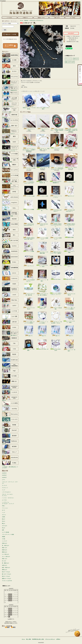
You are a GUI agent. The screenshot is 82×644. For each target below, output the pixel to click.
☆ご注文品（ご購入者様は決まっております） (10, 467)
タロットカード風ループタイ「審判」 (43, 102)
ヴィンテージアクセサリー (10, 83)
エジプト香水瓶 (10, 176)
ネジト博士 (10, 377)
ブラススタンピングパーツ (10, 187)
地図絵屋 (10, 339)
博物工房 (10, 382)
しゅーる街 (10, 317)
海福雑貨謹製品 (10, 56)
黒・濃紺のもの (5, 563)
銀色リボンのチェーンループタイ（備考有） (56, 248)
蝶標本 (10, 165)
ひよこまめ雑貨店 (10, 404)
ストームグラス (10, 170)
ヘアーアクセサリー (6, 492)
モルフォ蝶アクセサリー (10, 99)
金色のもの (5, 565)
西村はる (10, 398)
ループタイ (5, 500)
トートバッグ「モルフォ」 (56, 261)
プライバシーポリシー (50, 639)
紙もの (4, 519)
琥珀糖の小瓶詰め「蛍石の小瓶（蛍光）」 (29, 234)
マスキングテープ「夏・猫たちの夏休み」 (42, 290)
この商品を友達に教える (73, 38)
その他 (4, 539)
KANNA (10, 246)
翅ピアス (29, 331)
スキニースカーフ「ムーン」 (69, 261)
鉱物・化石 (10, 126)
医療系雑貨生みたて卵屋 (10, 214)
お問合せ (57, 18)
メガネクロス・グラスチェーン (36, 20)
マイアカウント (10, 21)
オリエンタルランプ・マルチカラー (57, 142)
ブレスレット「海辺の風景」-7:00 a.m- (43, 142)
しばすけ (10, 306)
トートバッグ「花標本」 (69, 345)
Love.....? (10, 452)
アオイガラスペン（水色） (29, 123)
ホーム (9, 18)
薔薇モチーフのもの (6, 579)
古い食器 (10, 61)
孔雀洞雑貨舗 (10, 268)
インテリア (5, 541)
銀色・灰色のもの (6, 568)
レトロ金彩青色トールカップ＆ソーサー (29, 178)
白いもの (4, 561)
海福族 (4, 537)
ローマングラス (10, 121)
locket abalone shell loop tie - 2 (56, 206)
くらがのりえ (10, 279)
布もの (4, 521)
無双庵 (10, 425)
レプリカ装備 (10, 154)
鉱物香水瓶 (10, 115)
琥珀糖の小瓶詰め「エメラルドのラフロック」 (69, 220)
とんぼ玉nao (10, 360)
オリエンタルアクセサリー (10, 104)
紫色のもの (5, 552)
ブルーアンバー (29, 261)
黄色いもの (5, 548)
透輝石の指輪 (69, 233)
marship (10, 409)
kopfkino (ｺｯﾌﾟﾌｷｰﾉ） (10, 290)
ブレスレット (5, 488)
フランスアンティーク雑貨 (8, 534)
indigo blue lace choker (69, 275)
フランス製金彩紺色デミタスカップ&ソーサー (57, 162)
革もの (4, 528)
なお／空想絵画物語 (10, 366)
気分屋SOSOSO (10, 257)
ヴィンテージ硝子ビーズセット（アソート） (56, 289)
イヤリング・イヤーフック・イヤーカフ (10, 483)
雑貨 (10, 137)
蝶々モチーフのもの (6, 574)
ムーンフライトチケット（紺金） (69, 317)
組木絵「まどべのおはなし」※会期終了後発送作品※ (57, 123)
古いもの (10, 72)
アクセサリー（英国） (10, 110)
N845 (10, 230)
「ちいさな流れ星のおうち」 (29, 276)
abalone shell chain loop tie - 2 (42, 220)
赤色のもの (5, 543)
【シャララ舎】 (10, 311)
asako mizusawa (10, 198)
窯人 (10, 236)
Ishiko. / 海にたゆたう (10, 208)
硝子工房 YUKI (10, 241)
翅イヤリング (69, 191)
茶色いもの (5, 559)
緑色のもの (5, 550)
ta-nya (10, 328)
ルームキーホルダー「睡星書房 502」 (56, 178)
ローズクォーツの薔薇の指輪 (42, 248)
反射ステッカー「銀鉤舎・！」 (71, 142)
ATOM (13, 627)
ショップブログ (41, 18)
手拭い (4, 506)
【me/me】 (10, 431)
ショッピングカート (73, 18)
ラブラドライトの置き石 (69, 290)
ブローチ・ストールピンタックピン (7, 495)
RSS (7, 627)
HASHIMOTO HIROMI (10, 387)
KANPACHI (10, 252)
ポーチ (4, 510)
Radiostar (10, 442)
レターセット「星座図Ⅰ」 (57, 99)
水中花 (10, 192)
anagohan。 (10, 203)
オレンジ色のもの (6, 556)
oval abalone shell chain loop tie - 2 (69, 206)
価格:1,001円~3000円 (70, 62)
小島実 (10, 284)
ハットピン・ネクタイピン (8, 498)
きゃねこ (10, 263)
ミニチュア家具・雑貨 (10, 181)
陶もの (4, 523)
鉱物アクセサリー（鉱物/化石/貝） (10, 88)
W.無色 (10, 463)
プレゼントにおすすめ (7, 581)
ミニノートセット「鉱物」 (69, 247)
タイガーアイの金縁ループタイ (29, 162)
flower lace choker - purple (56, 345)
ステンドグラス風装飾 (10, 160)
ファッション (5, 508)
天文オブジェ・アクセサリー (10, 132)
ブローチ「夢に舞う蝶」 (56, 304)
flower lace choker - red (42, 345)
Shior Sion (10, 301)
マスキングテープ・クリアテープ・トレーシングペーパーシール (10, 148)
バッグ (4, 512)
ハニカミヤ (10, 393)
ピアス (4, 480)
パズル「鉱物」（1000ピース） (42, 303)
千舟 (10, 344)
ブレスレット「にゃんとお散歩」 (42, 318)
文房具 (10, 142)
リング (4, 490)
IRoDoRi (10, 219)
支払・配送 (28, 639)
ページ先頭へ (77, 634)
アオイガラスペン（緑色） (43, 123)
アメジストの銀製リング (42, 234)
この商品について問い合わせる (73, 36)
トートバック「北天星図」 (29, 345)
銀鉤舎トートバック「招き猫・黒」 (42, 178)
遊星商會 (10, 436)
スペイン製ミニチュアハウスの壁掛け (69, 304)
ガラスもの (5, 526)
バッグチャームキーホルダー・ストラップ (8, 503)
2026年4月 (4, 475)
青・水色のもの (5, 545)
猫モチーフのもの (6, 576)
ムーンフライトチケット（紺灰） (42, 261)
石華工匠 (10, 322)
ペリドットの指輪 (29, 205)
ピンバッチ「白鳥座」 (42, 206)
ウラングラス (10, 77)
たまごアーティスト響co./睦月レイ (10, 333)
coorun (10, 274)
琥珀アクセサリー (10, 94)
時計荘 (10, 355)
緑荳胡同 (10, 447)
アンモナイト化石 (69, 177)
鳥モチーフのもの (6, 572)
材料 (3, 530)
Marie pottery (10, 415)
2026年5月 (4, 473)
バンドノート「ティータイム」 (56, 192)
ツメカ (10, 349)
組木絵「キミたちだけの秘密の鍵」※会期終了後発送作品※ (71, 123)
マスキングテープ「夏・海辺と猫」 (29, 290)
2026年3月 (4, 477)
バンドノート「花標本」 (42, 276)
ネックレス (5, 485)
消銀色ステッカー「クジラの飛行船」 (29, 102)
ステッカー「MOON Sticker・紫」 (71, 161)
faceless (10, 458)
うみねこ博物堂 (10, 225)
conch (10, 295)
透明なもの (5, 570)
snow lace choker (56, 275)
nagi (10, 371)
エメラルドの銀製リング (56, 234)
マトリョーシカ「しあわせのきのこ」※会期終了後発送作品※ (29, 143)
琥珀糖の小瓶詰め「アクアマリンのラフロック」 (56, 220)
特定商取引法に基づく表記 (73, 42)
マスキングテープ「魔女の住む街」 (43, 161)
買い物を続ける (73, 40)
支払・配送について (25, 18)
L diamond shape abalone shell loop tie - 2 (29, 220)
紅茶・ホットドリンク (10, 66)
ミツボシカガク (10, 420)
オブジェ (4, 515)
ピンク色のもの (5, 554)
